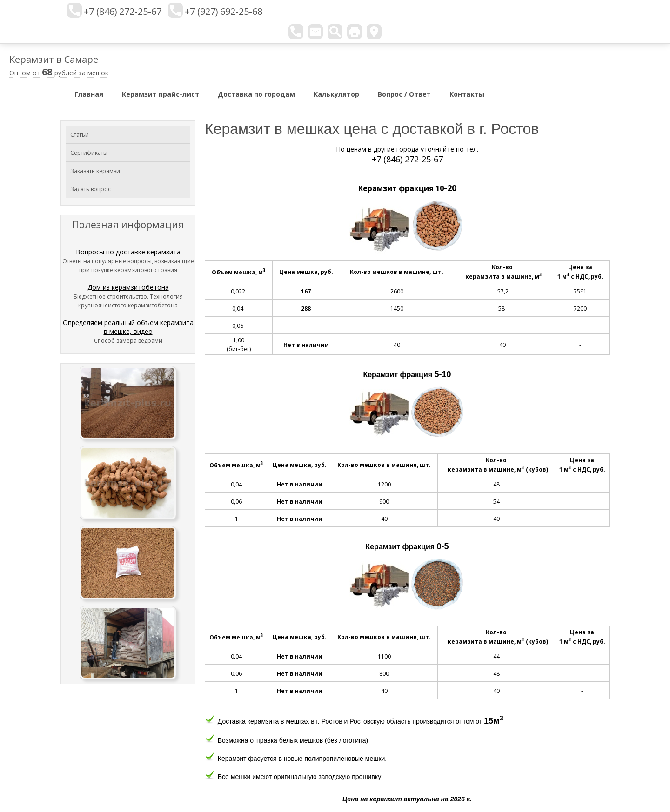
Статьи (80, 135)
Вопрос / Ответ (404, 94)
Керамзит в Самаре (54, 59)
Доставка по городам (256, 94)
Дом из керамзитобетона (128, 287)
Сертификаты (89, 153)
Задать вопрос (90, 189)
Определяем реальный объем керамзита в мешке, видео (128, 327)
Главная (89, 94)
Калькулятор (336, 94)
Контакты (467, 94)
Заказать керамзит (96, 171)
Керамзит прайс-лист (161, 94)
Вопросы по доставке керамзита (128, 252)
